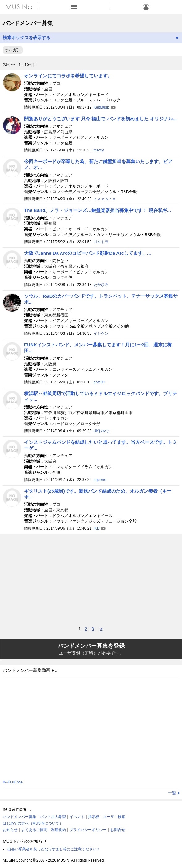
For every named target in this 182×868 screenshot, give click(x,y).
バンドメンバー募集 (19, 817)
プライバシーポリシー (88, 830)
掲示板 (94, 817)
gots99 (99, 382)
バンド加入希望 (53, 817)
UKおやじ (102, 431)
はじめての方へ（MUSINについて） (33, 823)
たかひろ (101, 285)
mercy (99, 150)
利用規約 (58, 830)
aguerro (100, 480)
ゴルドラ (101, 242)
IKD (97, 528)
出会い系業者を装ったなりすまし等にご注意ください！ (54, 849)
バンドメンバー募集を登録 (91, 649)
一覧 (172, 793)
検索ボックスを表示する (91, 38)
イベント (77, 817)
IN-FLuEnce (13, 782)
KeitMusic (102, 107)
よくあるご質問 (34, 830)
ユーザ (108, 817)
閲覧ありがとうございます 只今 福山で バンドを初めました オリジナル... (100, 119)
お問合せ (118, 830)
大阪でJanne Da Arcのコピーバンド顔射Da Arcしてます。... (88, 253)
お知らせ (10, 830)
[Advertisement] (91, 580)
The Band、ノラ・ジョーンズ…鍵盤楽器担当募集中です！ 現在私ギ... (97, 210)
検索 (121, 817)
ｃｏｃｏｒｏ (105, 199)
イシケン (101, 333)
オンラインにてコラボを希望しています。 (68, 76)
